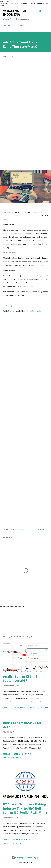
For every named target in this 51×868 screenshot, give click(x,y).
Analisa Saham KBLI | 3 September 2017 (20, 678)
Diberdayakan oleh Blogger (26, 858)
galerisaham (16, 306)
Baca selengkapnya (39, 708)
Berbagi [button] (41, 529)
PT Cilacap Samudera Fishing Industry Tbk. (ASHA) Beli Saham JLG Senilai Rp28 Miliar (25, 808)
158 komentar (19, 708)
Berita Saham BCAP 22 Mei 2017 (23, 725)
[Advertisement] (25, 92)
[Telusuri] (40, 11)
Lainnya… (21, 25)
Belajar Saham (17, 529)
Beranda (7, 25)
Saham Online (36, 311)
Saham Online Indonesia (15, 13)
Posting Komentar (22, 754)
